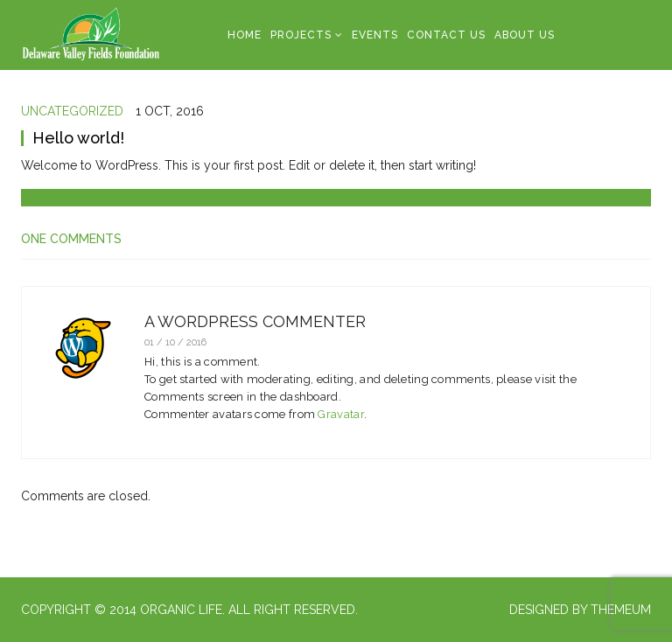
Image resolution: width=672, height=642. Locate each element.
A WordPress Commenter (255, 321)
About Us (525, 35)
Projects (301, 35)
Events (375, 35)
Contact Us (446, 35)
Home (245, 35)
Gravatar (340, 414)
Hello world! (78, 138)
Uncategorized (72, 111)
